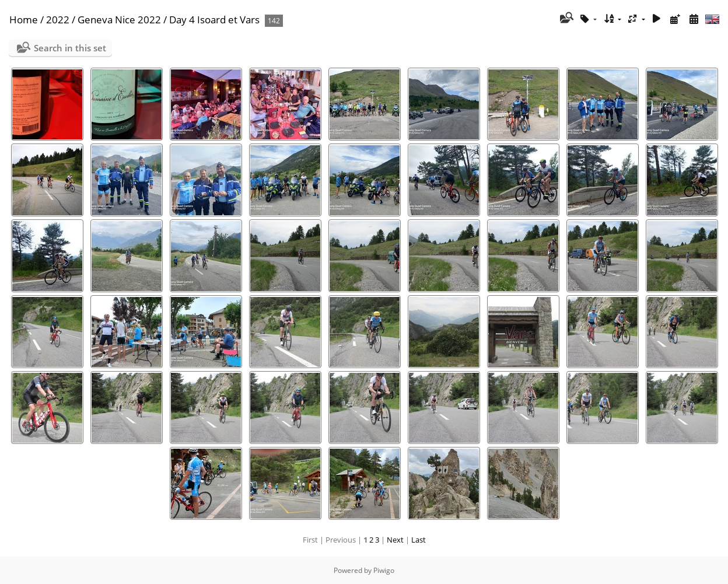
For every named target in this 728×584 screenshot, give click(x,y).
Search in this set (70, 48)
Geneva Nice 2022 (119, 20)
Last (419, 540)
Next (395, 540)
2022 (58, 20)
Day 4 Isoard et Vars (214, 20)
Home (24, 20)
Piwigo (384, 570)
